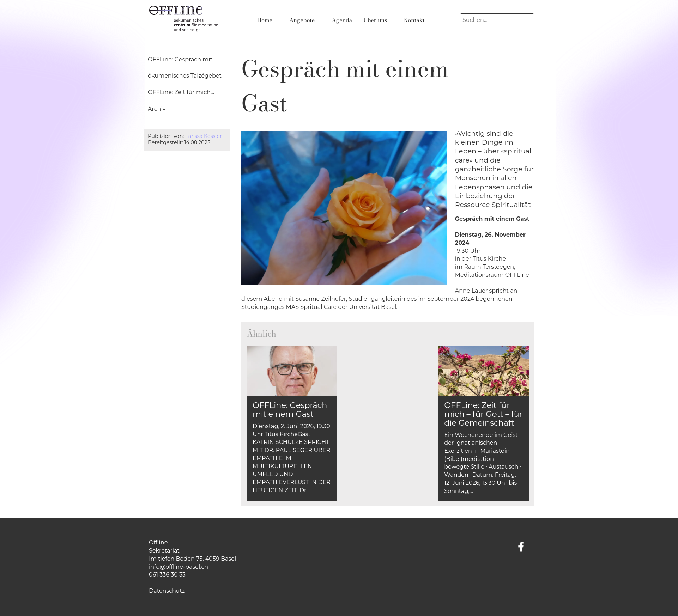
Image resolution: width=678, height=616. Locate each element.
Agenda (342, 20)
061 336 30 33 (167, 575)
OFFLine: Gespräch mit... (182, 59)
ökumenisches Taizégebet (185, 76)
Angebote (302, 20)
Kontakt (414, 20)
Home (265, 20)
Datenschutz (167, 591)
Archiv (157, 109)
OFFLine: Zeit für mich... (181, 92)
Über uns (375, 20)
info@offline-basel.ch (178, 567)
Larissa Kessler (204, 136)
